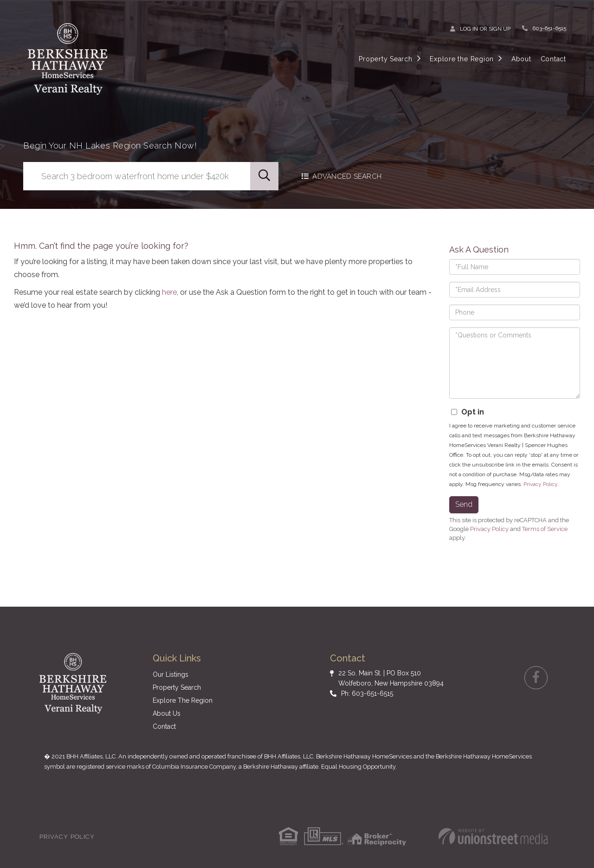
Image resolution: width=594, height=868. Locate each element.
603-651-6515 (549, 28)
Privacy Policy (540, 484)
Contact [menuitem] (553, 59)
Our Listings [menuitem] (171, 674)
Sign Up (500, 29)
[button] (264, 176)
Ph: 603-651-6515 (367, 693)
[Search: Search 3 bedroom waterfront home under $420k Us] (137, 176)
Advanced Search (348, 176)
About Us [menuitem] (167, 713)
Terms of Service (545, 529)
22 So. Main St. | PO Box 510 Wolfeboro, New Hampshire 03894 (391, 678)
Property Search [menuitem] (385, 59)
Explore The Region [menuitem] (183, 700)
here (169, 292)
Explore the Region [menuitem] (462, 59)
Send (464, 504)
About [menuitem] (521, 59)
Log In (469, 29)
